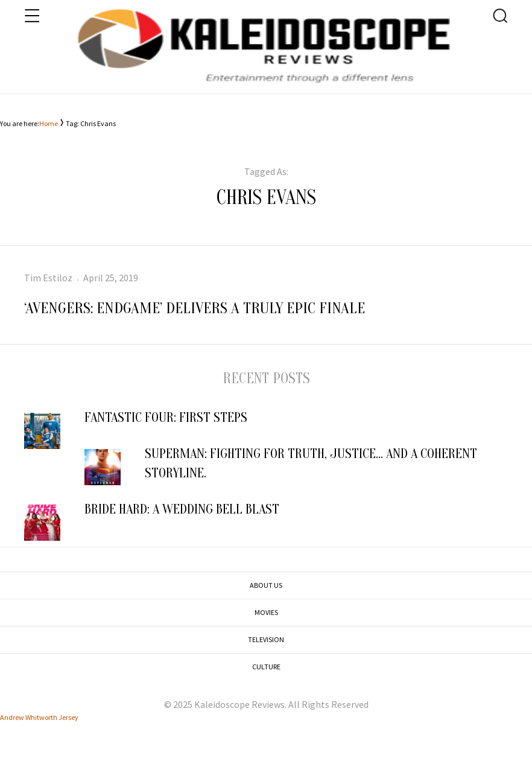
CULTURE (266, 667)
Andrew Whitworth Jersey (39, 717)
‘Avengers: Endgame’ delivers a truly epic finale (195, 308)
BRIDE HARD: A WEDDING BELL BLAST (182, 509)
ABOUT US (266, 585)
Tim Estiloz (48, 278)
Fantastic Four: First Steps (169, 418)
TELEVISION (266, 639)
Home (49, 123)
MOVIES (266, 612)
